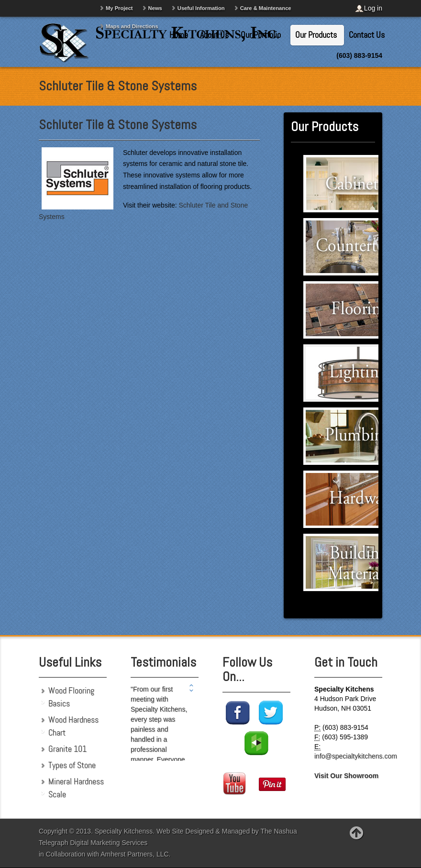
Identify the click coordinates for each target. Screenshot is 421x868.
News (155, 8)
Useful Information (201, 8)
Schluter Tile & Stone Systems (118, 125)
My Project (119, 8)
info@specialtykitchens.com (356, 756)
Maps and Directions (132, 26)
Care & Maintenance (266, 8)
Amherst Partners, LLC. (135, 854)
